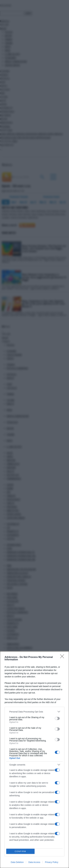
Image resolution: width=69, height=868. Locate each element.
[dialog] (34, 760)
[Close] (63, 657)
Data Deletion (17, 862)
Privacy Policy (52, 862)
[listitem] (34, 712)
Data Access (34, 862)
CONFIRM (20, 851)
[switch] (57, 718)
